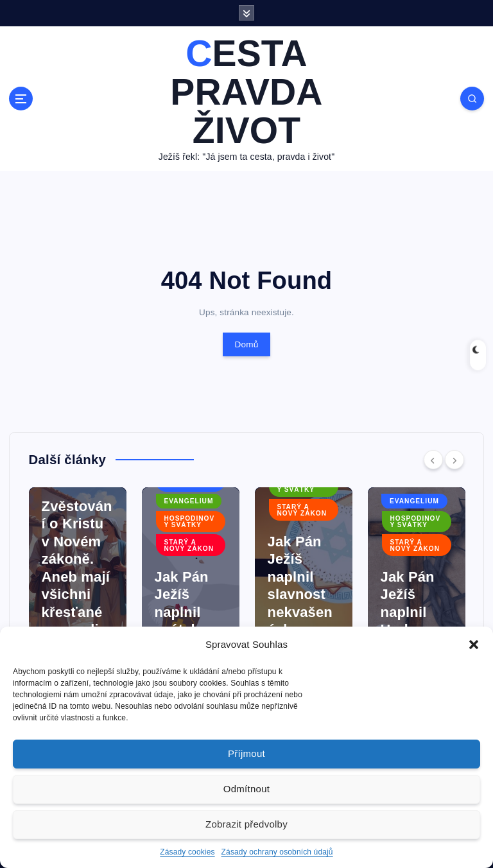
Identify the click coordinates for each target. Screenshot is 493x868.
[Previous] (433, 460)
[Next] (454, 460)
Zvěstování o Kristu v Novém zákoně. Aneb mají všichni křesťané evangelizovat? (77, 577)
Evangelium (188, 501)
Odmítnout (246, 789)
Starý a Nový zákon (189, 545)
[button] (474, 645)
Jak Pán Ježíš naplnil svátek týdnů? (182, 612)
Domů (246, 344)
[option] (78, 584)
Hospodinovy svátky (189, 522)
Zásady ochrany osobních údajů (277, 852)
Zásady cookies (187, 852)
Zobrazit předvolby (246, 824)
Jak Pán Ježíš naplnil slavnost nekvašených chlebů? (300, 595)
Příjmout (246, 753)
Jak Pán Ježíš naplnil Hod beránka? (412, 612)
